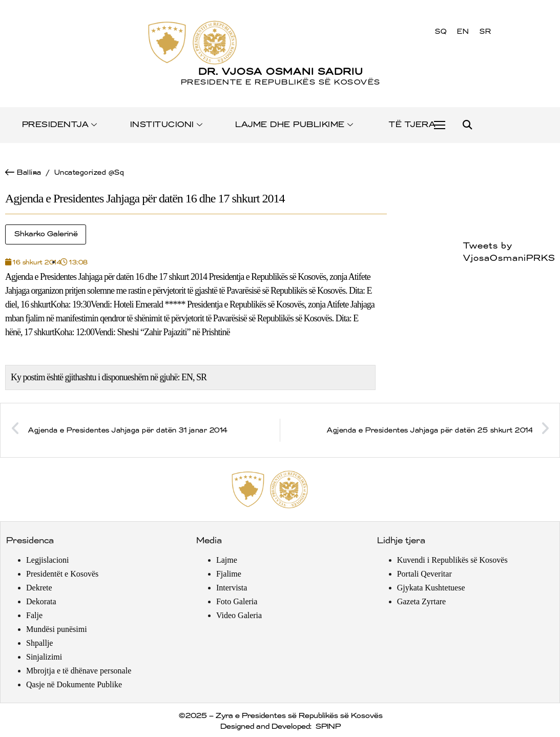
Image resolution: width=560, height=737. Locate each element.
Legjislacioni (48, 560)
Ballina (29, 172)
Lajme (227, 560)
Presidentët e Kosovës (62, 574)
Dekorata (41, 601)
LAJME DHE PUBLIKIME (295, 125)
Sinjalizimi (44, 657)
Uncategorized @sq (89, 172)
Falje (34, 615)
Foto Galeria (237, 601)
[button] (467, 125)
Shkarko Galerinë (46, 234)
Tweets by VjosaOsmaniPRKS (509, 252)
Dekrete (39, 588)
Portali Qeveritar (424, 574)
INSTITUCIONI (167, 125)
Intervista (232, 588)
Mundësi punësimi (57, 629)
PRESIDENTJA (60, 125)
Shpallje (39, 643)
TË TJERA (412, 125)
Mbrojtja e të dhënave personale (79, 671)
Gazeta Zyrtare (421, 601)
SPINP (328, 727)
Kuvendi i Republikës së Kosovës (452, 560)
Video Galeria (239, 615)
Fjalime (229, 574)
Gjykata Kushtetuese (431, 588)
